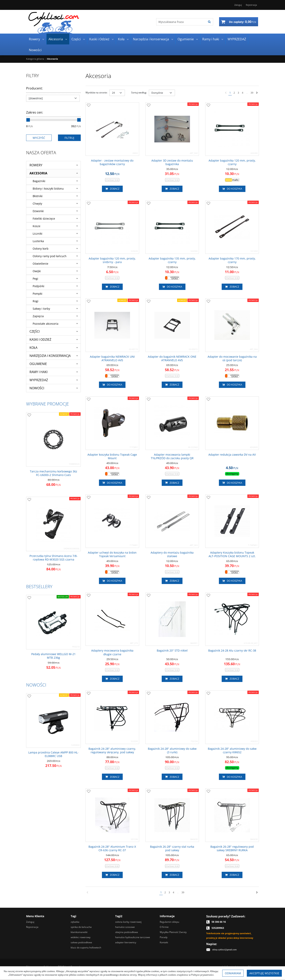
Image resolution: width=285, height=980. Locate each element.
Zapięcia (38, 316)
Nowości (35, 50)
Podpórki (38, 286)
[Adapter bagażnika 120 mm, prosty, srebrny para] (112, 260)
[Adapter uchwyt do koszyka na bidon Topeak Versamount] (112, 554)
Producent (34, 88)
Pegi (35, 279)
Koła (121, 39)
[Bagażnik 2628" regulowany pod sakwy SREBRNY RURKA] (232, 848)
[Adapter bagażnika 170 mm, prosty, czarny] (232, 260)
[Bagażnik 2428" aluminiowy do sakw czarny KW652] (232, 751)
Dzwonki (38, 211)
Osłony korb (41, 249)
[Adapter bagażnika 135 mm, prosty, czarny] (172, 260)
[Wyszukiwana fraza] (181, 22)
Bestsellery (39, 586)
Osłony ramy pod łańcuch (50, 256)
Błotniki (38, 196)
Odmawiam (233, 973)
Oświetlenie (40, 264)
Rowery (34, 39)
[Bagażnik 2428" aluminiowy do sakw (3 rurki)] (172, 751)
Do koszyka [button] (232, 189)
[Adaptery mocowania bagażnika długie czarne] (112, 652)
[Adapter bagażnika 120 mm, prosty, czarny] (232, 162)
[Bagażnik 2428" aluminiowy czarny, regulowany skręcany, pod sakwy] (112, 751)
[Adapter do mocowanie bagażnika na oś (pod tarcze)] (232, 358)
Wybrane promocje (47, 404)
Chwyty (37, 204)
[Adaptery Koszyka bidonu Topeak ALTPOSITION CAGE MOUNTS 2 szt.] (232, 554)
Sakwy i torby (41, 309)
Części (76, 39)
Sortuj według (139, 93)
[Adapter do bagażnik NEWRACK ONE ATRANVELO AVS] (172, 358)
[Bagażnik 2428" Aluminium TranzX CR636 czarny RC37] (112, 848)
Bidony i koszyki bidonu (48, 189)
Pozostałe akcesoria (46, 324)
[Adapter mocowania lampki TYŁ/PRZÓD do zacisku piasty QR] (172, 456)
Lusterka (38, 241)
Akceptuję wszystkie (264, 973)
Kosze (37, 226)
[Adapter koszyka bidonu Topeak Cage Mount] (112, 456)
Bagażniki (39, 181)
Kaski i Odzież (99, 39)
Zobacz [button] (112, 189)
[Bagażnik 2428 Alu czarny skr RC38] (232, 651)
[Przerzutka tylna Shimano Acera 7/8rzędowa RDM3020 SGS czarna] (53, 558)
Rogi (36, 301)
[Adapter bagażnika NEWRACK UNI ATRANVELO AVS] (112, 358)
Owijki (37, 271)
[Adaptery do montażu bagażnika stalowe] (172, 554)
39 (252, 93)
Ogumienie (186, 39)
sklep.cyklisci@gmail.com (224, 950)
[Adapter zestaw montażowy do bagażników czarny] (112, 162)
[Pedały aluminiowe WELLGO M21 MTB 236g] (53, 656)
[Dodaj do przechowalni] (89, 105)
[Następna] (257, 93)
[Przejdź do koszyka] (243, 22)
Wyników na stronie (96, 93)
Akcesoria (56, 39)
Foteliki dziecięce (44, 219)
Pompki (38, 294)
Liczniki (38, 234)
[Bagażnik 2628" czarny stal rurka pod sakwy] (172, 848)
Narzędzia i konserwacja (151, 39)
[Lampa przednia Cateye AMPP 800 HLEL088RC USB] (53, 754)
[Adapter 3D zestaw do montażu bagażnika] (172, 162)
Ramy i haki (211, 39)
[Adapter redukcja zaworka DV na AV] (232, 455)
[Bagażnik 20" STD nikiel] (172, 651)
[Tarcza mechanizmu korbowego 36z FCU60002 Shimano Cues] (53, 473)
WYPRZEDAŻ (237, 39)
